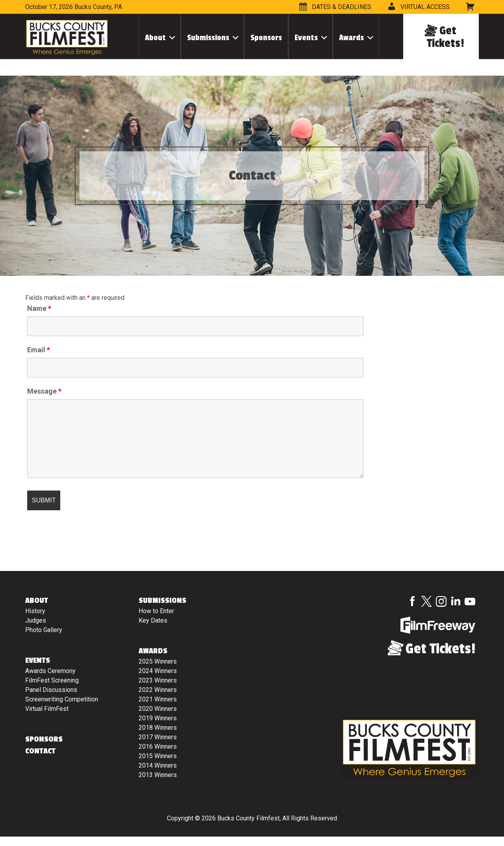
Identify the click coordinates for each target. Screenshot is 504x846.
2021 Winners (158, 699)
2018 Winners (158, 728)
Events (306, 38)
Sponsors (266, 38)
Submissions (208, 38)
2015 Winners (158, 756)
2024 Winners (158, 671)
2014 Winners (158, 765)
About (155, 38)
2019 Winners (158, 718)
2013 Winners (158, 775)
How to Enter (156, 611)
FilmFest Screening (52, 680)
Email (39, 350)
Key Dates (153, 620)
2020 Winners (158, 709)
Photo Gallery (44, 630)
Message (44, 391)
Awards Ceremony (50, 671)
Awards (351, 38)
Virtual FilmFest (47, 709)
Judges (36, 620)
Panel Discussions (51, 690)
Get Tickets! (446, 37)
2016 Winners (158, 747)
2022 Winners (158, 690)
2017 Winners (158, 737)
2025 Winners (158, 661)
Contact (40, 751)
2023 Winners (158, 680)
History (35, 611)
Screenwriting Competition (62, 699)
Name (39, 309)
